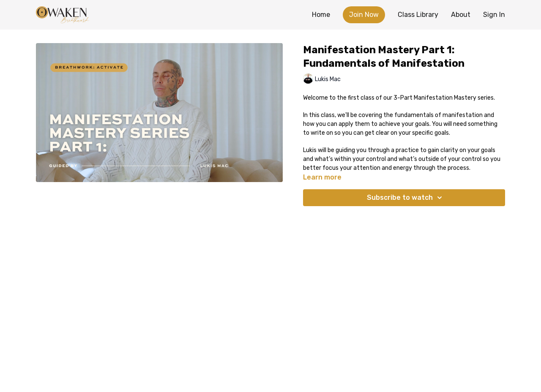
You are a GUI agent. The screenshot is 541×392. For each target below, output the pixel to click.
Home (321, 15)
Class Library (418, 15)
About (461, 15)
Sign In (494, 15)
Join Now (364, 15)
